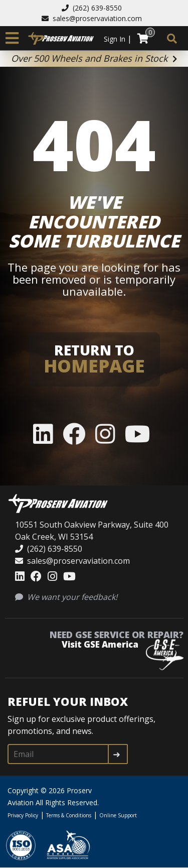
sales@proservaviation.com (92, 18)
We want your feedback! (66, 597)
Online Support (118, 815)
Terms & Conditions (69, 815)
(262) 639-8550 (92, 8)
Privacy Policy (23, 815)
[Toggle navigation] (12, 38)
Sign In (115, 39)
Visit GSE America (100, 644)
